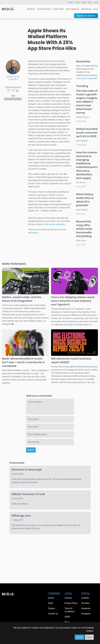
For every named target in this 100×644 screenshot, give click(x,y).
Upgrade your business (86, 16)
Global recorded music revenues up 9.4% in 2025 (87, 133)
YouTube (85, 603)
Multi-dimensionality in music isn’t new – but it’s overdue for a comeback (23, 362)
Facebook (86, 608)
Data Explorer (44, 9)
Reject (89, 637)
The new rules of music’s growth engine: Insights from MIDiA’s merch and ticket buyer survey (87, 102)
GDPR (67, 617)
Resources (86, 9)
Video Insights (72, 9)
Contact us (53, 614)
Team (90, 2)
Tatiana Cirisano (83, 117)
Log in (96, 2)
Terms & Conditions (70, 610)
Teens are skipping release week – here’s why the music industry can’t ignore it (74, 301)
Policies (68, 598)
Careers (51, 608)
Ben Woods (81, 183)
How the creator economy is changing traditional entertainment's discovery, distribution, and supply (87, 165)
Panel (84, 2)
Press (78, 2)
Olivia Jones (81, 241)
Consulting (58, 9)
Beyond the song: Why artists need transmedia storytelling (84, 229)
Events (51, 598)
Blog (96, 9)
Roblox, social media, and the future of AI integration (22, 299)
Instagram (86, 614)
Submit (31, 450)
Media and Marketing (13, 99)
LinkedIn (85, 598)
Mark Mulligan (82, 141)
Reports (31, 9)
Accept (80, 637)
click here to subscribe (54, 224)
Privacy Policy (71, 603)
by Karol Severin (13, 77)
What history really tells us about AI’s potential (85, 200)
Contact (71, 2)
